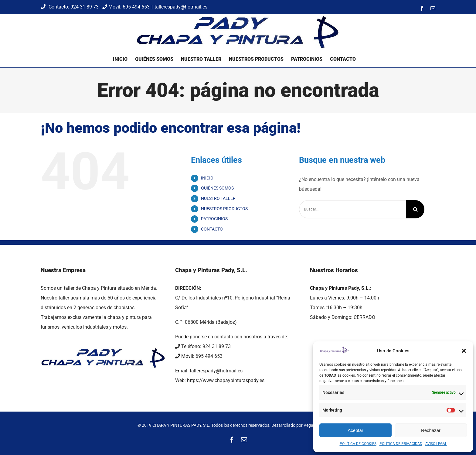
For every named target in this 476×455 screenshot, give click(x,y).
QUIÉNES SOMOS (217, 188)
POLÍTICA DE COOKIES (358, 444)
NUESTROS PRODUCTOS (224, 209)
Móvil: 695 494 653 (126, 7)
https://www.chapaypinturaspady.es (226, 380)
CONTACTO (212, 229)
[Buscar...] (353, 209)
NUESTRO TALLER (218, 198)
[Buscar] (415, 209)
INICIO (207, 178)
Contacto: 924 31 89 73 (70, 7)
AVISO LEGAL (436, 444)
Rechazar (431, 430)
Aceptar (355, 430)
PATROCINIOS (214, 219)
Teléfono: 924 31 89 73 (203, 346)
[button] (464, 351)
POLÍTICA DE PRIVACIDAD (401, 444)
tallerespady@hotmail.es (181, 7)
